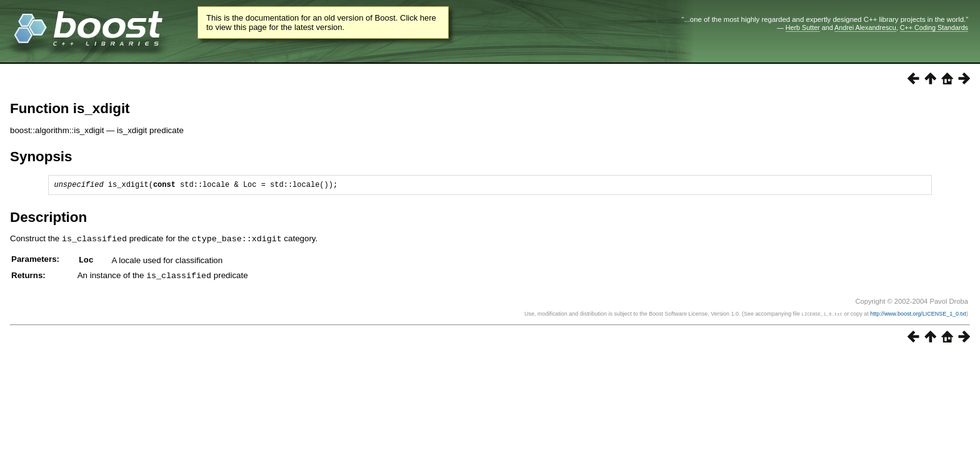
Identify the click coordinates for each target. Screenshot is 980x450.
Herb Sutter (803, 27)
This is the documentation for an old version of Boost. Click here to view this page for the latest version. (321, 22)
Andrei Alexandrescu (865, 27)
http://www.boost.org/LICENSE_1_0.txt (918, 314)
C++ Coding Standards (934, 27)
